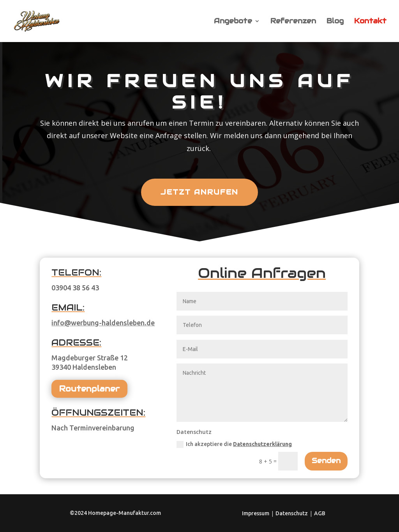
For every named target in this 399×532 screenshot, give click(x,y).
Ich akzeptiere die (234, 444)
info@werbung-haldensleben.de (103, 323)
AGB (320, 513)
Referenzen (293, 22)
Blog (335, 22)
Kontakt (370, 22)
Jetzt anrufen (199, 192)
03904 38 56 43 (75, 288)
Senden (326, 461)
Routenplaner (89, 389)
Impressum (256, 513)
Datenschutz (292, 513)
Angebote (233, 22)
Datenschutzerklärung (262, 444)
